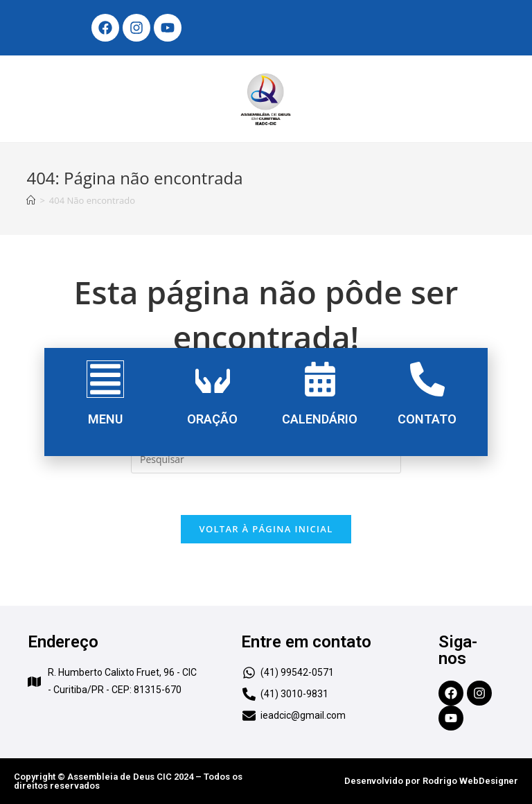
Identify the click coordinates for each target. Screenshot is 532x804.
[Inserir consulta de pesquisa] (266, 460)
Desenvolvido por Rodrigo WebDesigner (431, 781)
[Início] (31, 200)
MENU (105, 419)
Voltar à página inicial (266, 529)
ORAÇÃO (212, 419)
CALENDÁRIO (320, 419)
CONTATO (427, 419)
